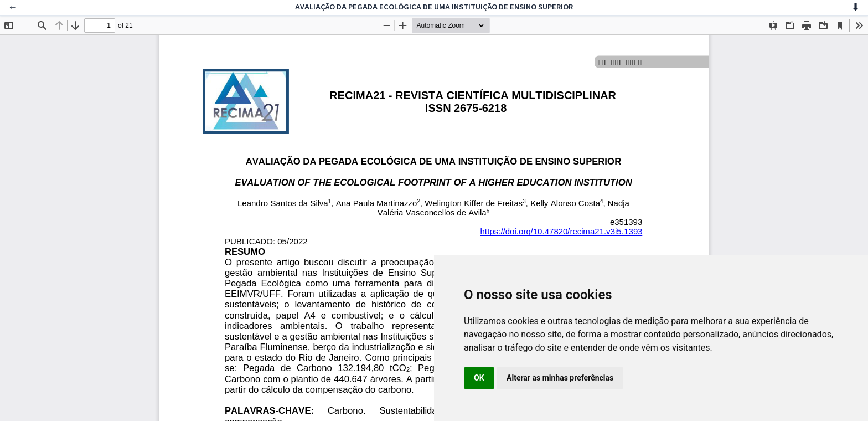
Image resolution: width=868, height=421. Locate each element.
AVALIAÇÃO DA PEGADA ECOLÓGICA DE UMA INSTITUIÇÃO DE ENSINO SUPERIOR (434, 7)
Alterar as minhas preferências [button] (560, 378)
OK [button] (479, 378)
